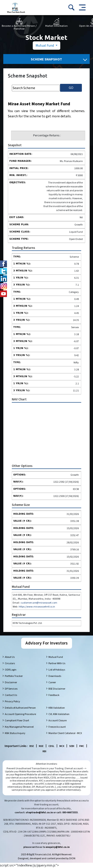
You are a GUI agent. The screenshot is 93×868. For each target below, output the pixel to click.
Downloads (55, 676)
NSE (41, 746)
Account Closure (58, 721)
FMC (82, 746)
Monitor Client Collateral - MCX (65, 733)
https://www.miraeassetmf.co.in (37, 607)
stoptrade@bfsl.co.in (39, 813)
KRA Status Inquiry (15, 733)
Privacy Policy (12, 702)
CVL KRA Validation (59, 714)
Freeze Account (57, 727)
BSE (32, 746)
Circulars (10, 663)
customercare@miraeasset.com (39, 603)
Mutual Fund (45, 46)
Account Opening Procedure (20, 714)
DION (72, 858)
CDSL (51, 746)
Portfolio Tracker (14, 676)
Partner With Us (57, 663)
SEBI (72, 746)
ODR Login (11, 670)
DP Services (11, 689)
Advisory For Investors (47, 643)
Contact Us (11, 695)
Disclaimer (11, 682)
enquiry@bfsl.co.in (58, 847)
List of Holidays (57, 670)
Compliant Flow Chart (17, 721)
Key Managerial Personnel (19, 727)
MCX (62, 746)
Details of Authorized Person (20, 708)
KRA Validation (57, 708)
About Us (10, 657)
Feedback (54, 695)
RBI (44, 751)
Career (52, 682)
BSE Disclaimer (57, 689)
